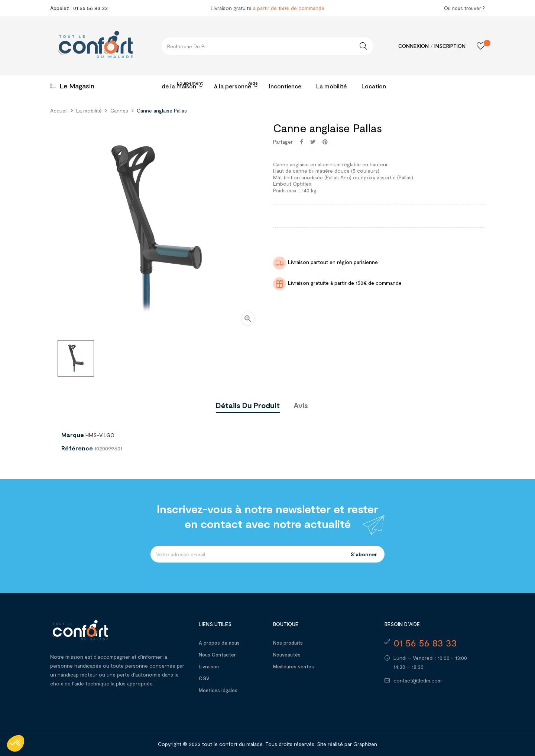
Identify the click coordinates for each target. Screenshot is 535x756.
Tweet (313, 142)
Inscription (450, 46)
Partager (301, 142)
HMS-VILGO (100, 435)
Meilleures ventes (294, 667)
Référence (77, 448)
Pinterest (325, 142)
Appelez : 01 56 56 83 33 (79, 8)
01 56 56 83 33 (425, 643)
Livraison (209, 667)
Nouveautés (287, 655)
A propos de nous (219, 643)
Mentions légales (218, 690)
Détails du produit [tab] (248, 405)
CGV (204, 678)
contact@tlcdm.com (418, 680)
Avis (301, 405)
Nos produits (288, 643)
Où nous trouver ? (464, 8)
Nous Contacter (217, 655)
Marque (73, 435)
